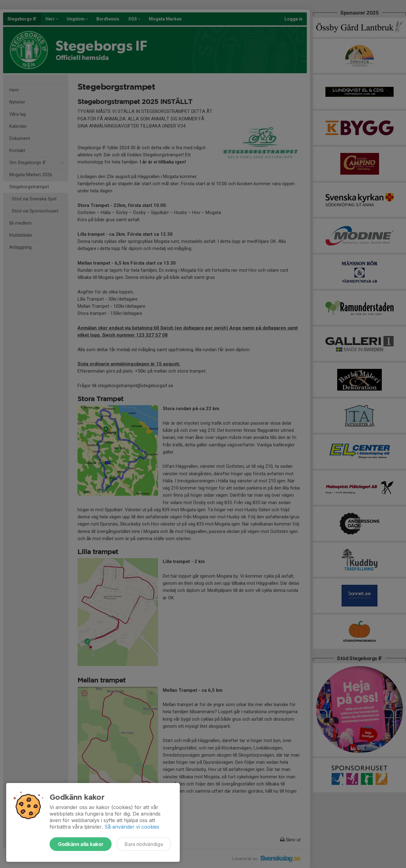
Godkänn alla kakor (81, 844)
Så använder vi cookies (132, 827)
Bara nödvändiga (144, 844)
